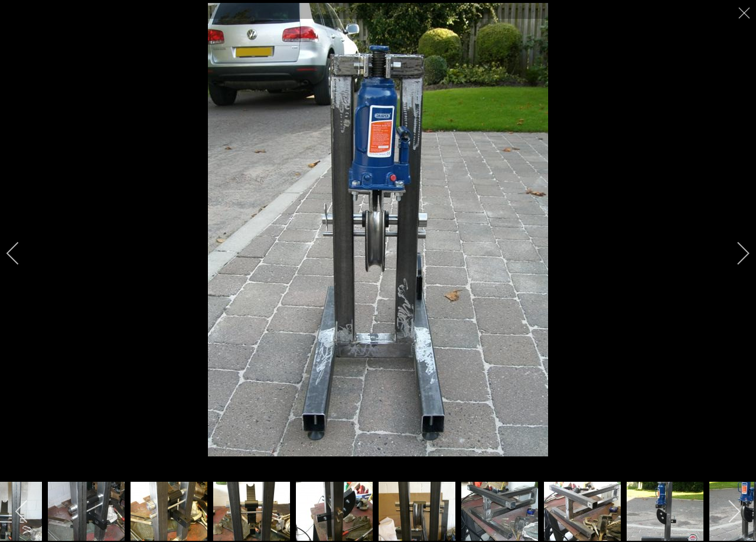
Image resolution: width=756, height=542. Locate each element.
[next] (735, 253)
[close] (745, 13)
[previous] (21, 253)
